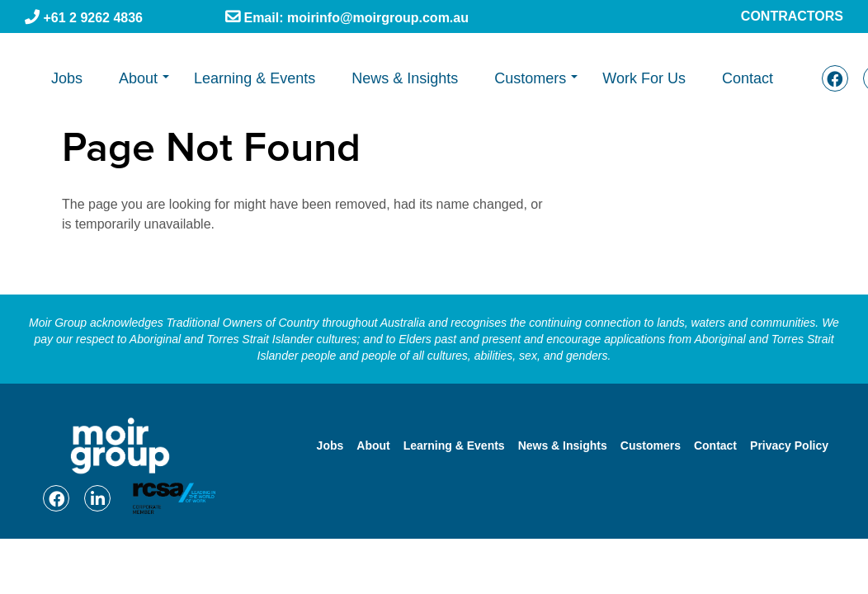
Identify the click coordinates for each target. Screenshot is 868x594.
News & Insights (405, 78)
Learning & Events (255, 78)
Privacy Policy (789, 445)
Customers (530, 78)
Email (354, 18)
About (138, 78)
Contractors (792, 16)
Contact (748, 78)
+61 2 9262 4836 (91, 18)
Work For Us (644, 78)
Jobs (67, 78)
